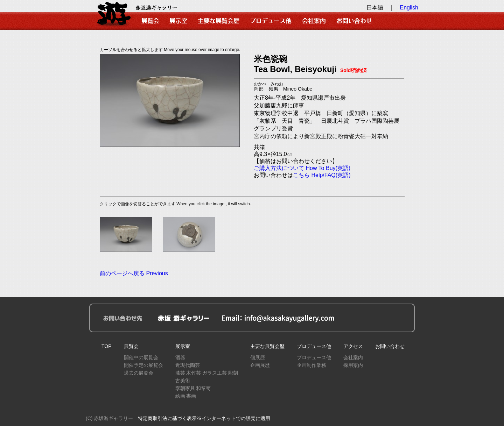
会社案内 (353, 357)
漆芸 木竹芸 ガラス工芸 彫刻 (207, 373)
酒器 (180, 357)
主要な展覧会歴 (267, 346)
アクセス (353, 346)
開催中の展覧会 (141, 357)
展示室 (183, 346)
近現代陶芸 (188, 365)
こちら (301, 175)
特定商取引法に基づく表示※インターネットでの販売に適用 (204, 418)
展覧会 (131, 346)
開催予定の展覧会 (143, 365)
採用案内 (353, 365)
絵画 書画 (186, 396)
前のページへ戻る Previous (134, 273)
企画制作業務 (311, 365)
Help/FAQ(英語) (331, 175)
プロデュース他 (314, 346)
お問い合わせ (390, 346)
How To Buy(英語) (328, 168)
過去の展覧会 (139, 373)
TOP (107, 346)
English (409, 8)
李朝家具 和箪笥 (193, 388)
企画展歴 (260, 365)
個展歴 (258, 357)
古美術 (183, 381)
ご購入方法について (279, 168)
